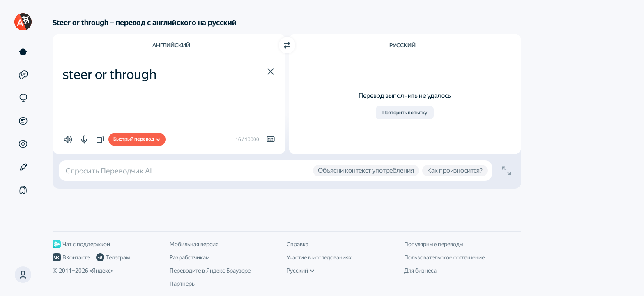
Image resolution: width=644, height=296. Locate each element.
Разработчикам (190, 257)
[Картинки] (23, 144)
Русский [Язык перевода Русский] (402, 45)
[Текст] (23, 52)
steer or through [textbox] (109, 74)
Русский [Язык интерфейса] (301, 271)
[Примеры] (23, 75)
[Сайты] (23, 98)
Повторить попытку (405, 113)
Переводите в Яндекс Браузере (210, 271)
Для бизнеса (420, 271)
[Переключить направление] (287, 45)
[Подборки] (23, 190)
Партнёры (183, 284)
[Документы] (23, 121)
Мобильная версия (194, 244)
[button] (271, 72)
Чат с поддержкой (81, 244)
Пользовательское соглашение (444, 257)
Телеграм (113, 257)
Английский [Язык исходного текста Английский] (171, 45)
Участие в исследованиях (319, 257)
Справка (298, 244)
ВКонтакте (71, 257)
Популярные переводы (434, 244)
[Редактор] (23, 167)
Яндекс (101, 271)
